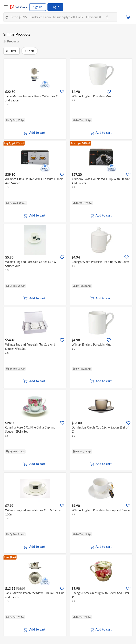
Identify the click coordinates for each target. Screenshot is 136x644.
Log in (55, 7)
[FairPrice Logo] (19, 7)
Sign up (38, 7)
